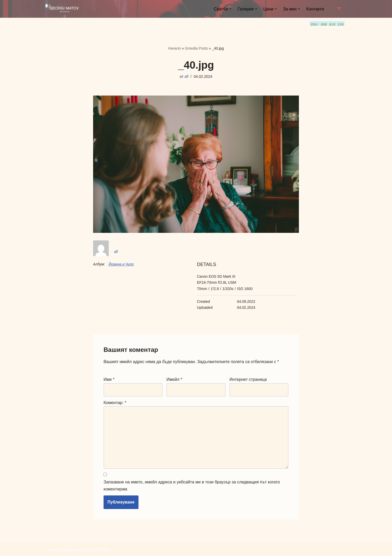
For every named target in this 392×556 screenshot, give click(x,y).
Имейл (174, 379)
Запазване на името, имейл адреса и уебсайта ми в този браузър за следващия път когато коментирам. (192, 486)
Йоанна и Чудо (121, 264)
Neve (52, 549)
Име (109, 379)
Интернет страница (248, 379)
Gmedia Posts (196, 48)
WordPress (99, 549)
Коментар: (115, 402)
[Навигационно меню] (339, 9)
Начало (175, 48)
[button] (230, 9)
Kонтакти (315, 9)
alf (186, 76)
